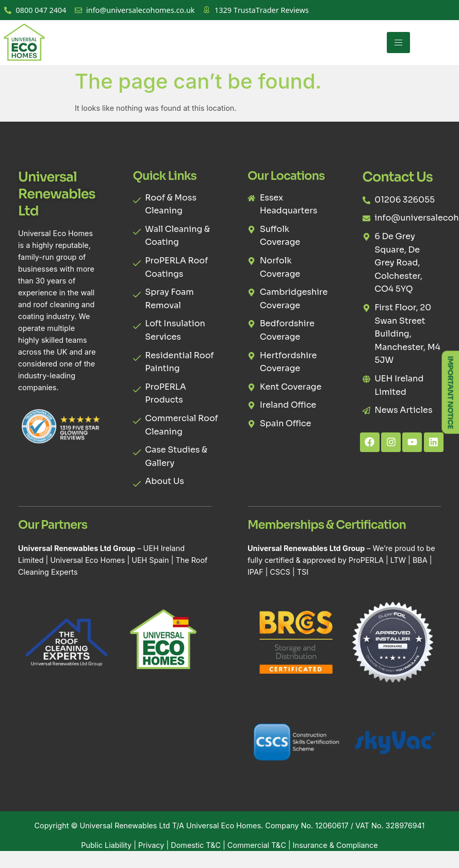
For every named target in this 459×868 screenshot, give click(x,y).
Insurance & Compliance (335, 845)
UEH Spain (150, 560)
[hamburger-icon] (398, 43)
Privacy (151, 845)
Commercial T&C (257, 845)
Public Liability (106, 845)
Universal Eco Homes (87, 560)
